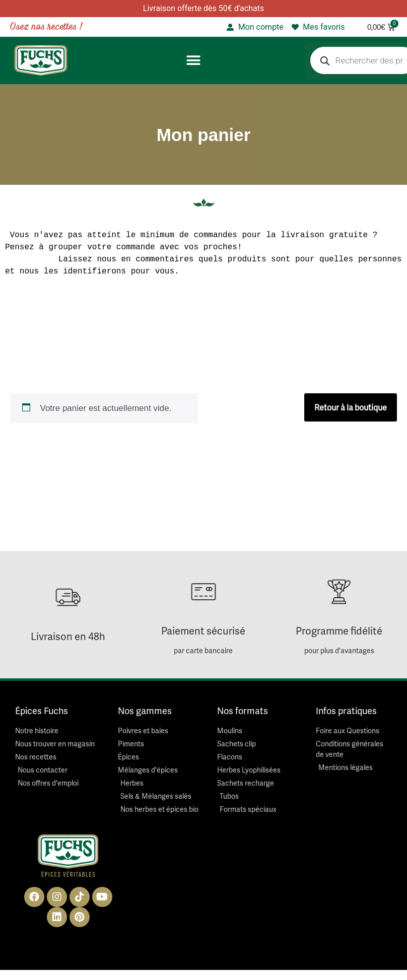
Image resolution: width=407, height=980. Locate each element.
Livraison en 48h (68, 636)
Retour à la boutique (351, 407)
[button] (193, 61)
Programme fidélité (339, 631)
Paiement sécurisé (203, 631)
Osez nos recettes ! (46, 27)
